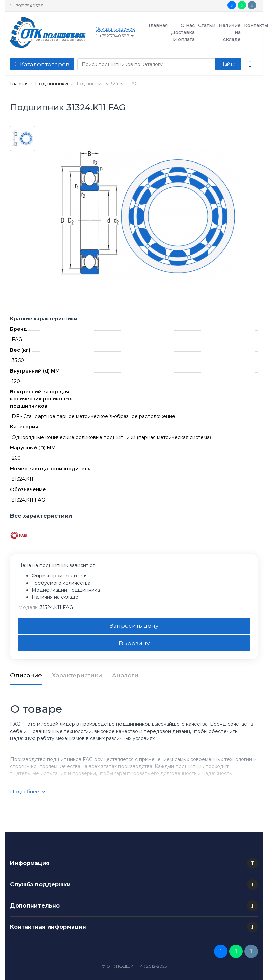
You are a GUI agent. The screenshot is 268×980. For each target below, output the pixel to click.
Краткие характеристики (44, 319)
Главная (158, 25)
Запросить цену (134, 626)
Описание (26, 675)
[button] (252, 863)
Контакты (256, 25)
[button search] (228, 64)
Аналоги (125, 675)
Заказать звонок (115, 29)
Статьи (207, 25)
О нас (188, 25)
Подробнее (28, 792)
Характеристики (77, 675)
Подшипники (51, 84)
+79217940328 (27, 6)
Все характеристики (41, 516)
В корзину (134, 643)
